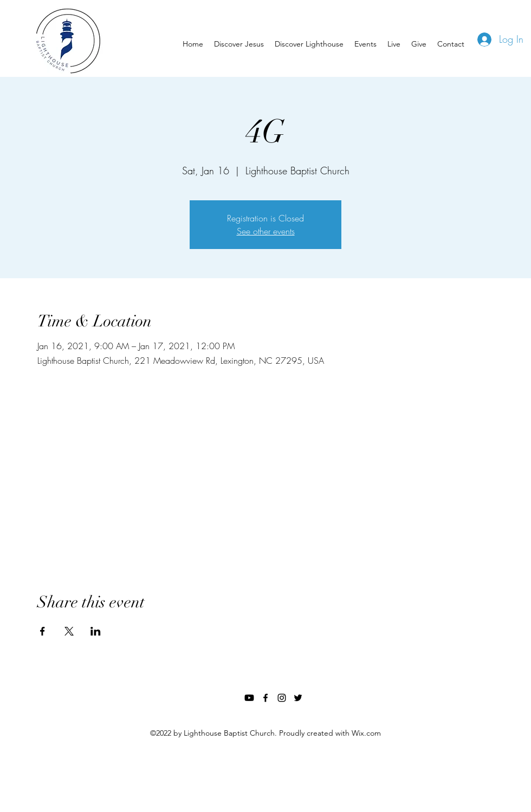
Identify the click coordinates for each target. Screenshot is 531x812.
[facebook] (265, 698)
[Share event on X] (69, 631)
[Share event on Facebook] (43, 631)
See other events (266, 231)
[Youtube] (249, 698)
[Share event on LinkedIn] (96, 631)
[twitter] (298, 698)
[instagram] (282, 698)
